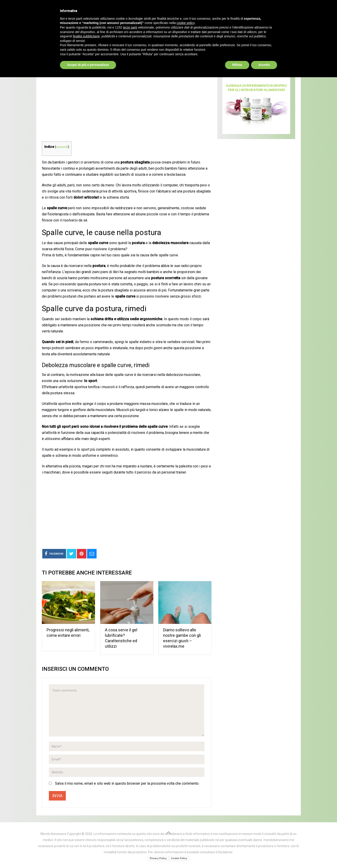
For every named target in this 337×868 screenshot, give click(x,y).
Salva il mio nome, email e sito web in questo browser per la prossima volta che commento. (127, 783)
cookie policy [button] (186, 814)
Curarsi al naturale (145, 32)
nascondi (62, 147)
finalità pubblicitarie (86, 827)
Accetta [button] (264, 856)
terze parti (130, 818)
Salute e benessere (64, 44)
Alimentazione (195, 32)
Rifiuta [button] (237, 856)
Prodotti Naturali (87, 32)
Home (49, 32)
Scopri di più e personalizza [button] (88, 856)
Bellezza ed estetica (249, 32)
